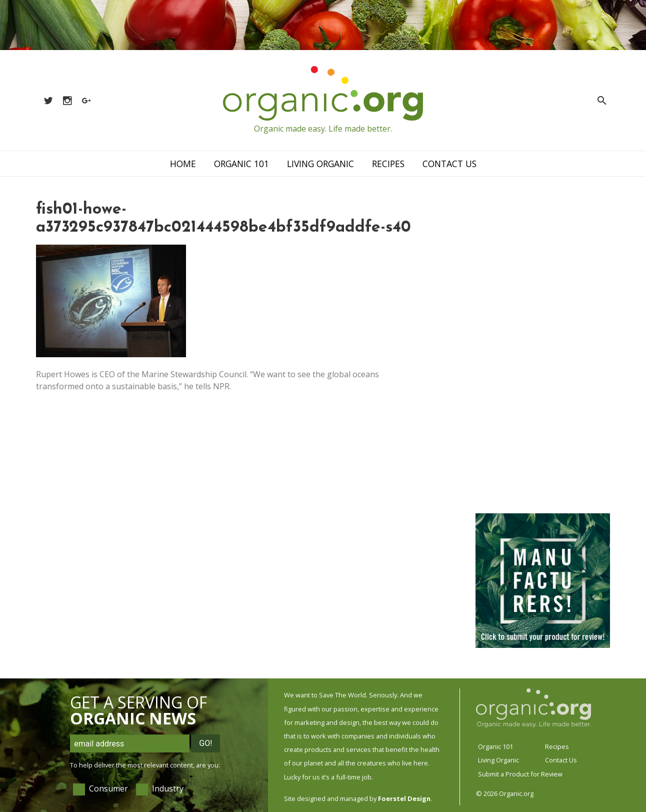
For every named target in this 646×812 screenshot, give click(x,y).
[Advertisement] (542, 351)
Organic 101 (241, 164)
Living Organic (320, 164)
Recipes (388, 164)
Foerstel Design (404, 798)
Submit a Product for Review (520, 774)
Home (183, 164)
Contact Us (449, 164)
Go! (205, 743)
